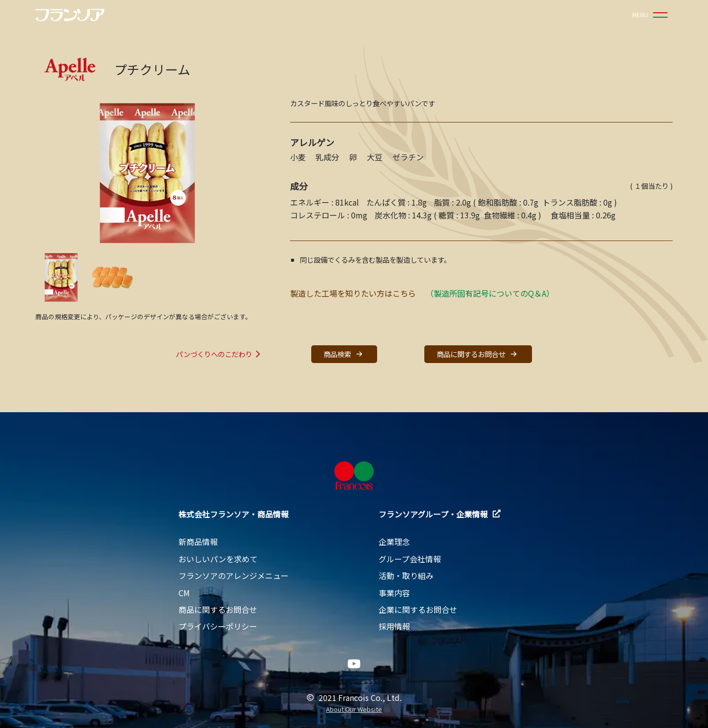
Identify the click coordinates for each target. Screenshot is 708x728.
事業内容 (394, 593)
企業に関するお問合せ (418, 609)
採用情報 (394, 626)
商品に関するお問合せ (478, 354)
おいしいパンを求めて (218, 559)
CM (184, 593)
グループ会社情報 (410, 559)
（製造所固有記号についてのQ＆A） (490, 293)
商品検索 (344, 354)
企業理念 (394, 542)
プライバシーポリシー (218, 626)
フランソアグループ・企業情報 (440, 514)
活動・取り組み (406, 576)
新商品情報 (198, 542)
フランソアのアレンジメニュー (234, 576)
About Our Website (354, 710)
